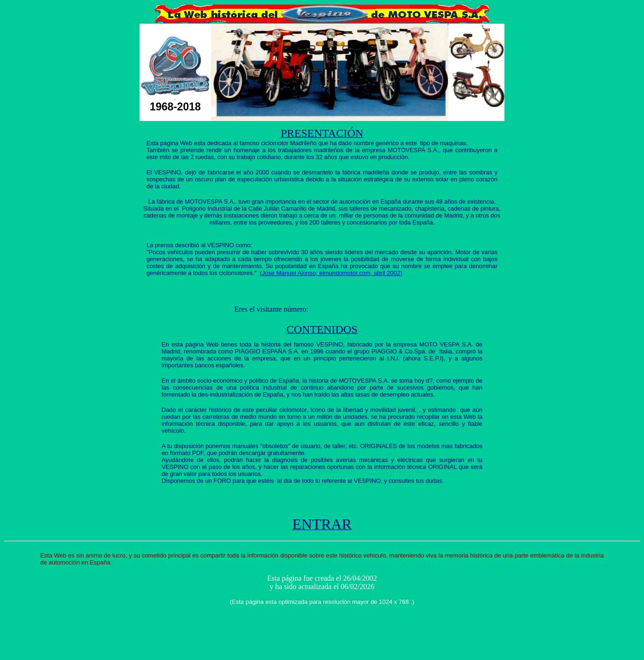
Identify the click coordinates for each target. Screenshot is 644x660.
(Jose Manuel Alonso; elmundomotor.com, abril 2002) (331, 273)
